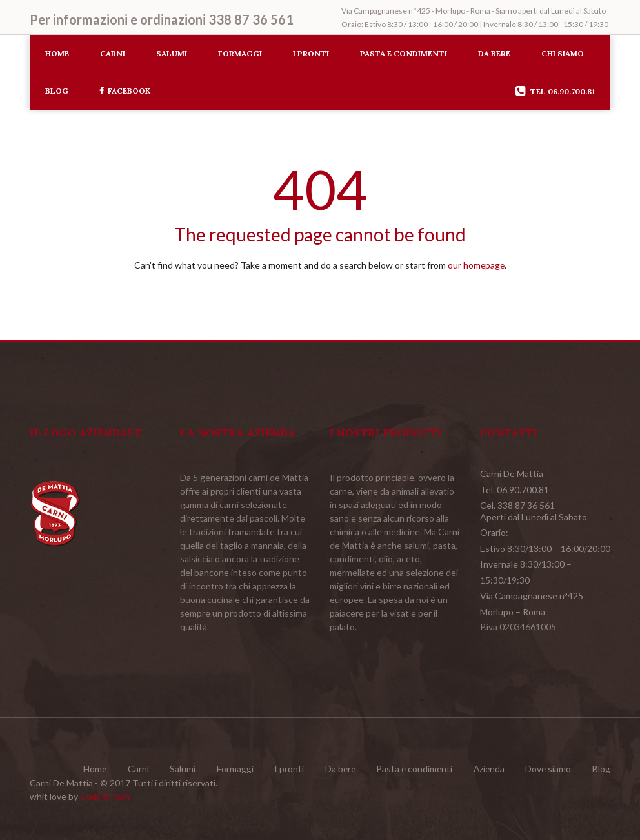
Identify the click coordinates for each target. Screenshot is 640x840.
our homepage (476, 265)
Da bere (494, 53)
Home (57, 53)
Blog (57, 91)
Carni (113, 53)
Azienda (487, 768)
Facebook (125, 91)
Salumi (172, 53)
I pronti (311, 53)
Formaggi (240, 53)
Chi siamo (563, 53)
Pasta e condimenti (404, 53)
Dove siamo (548, 768)
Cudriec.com (105, 795)
